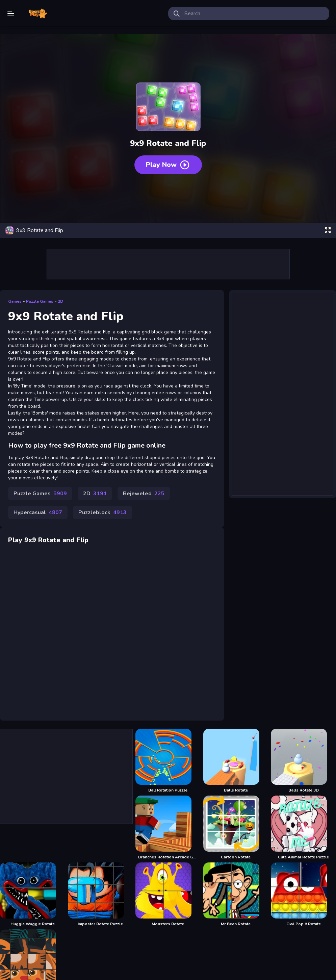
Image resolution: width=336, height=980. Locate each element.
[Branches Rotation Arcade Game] (168, 828)
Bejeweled (144, 494)
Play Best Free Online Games (38, 14)
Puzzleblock (102, 512)
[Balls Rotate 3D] (303, 761)
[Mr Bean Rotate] (236, 895)
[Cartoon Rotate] (236, 828)
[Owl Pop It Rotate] (303, 895)
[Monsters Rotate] (168, 895)
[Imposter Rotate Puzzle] (100, 895)
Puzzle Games (40, 301)
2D (60, 301)
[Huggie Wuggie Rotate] (33, 895)
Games (15, 301)
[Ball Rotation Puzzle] (168, 761)
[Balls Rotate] (236, 761)
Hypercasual (38, 512)
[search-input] (254, 14)
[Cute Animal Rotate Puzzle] (303, 828)
